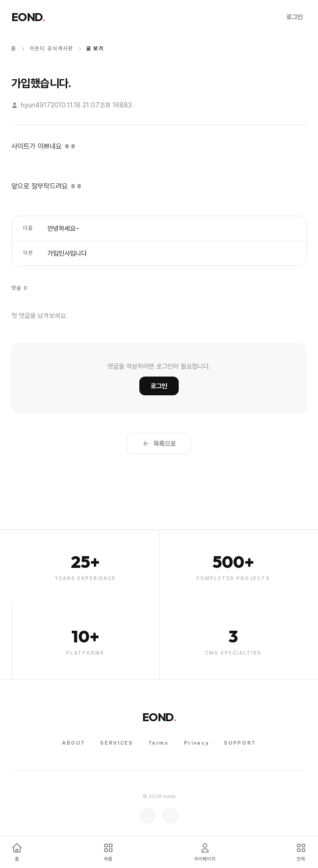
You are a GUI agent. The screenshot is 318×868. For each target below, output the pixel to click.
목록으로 (159, 444)
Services (116, 743)
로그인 (295, 17)
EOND (28, 17)
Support (240, 743)
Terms (159, 743)
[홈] (17, 852)
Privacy (197, 743)
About (73, 743)
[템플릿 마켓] (108, 852)
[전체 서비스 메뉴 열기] (301, 852)
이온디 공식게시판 (51, 49)
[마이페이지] (205, 852)
